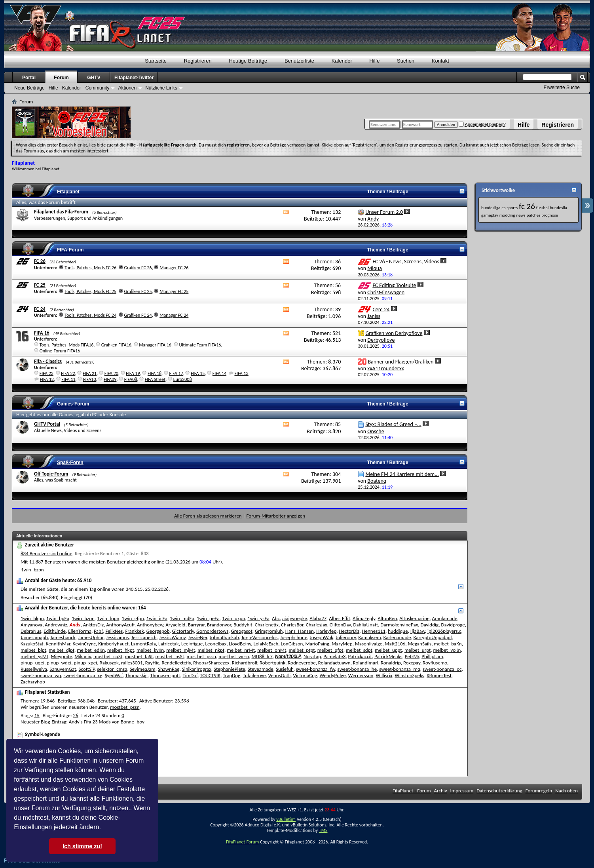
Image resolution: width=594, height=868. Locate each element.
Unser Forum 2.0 (384, 212)
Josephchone (294, 637)
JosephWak (322, 637)
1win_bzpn (32, 570)
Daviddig (429, 625)
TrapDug (232, 675)
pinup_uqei (32, 663)
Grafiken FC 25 (138, 291)
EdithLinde (55, 631)
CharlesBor (292, 625)
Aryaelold (175, 625)
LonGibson (292, 644)
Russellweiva (34, 669)
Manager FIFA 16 (155, 345)
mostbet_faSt (139, 656)
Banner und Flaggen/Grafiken (400, 362)
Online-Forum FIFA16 (60, 351)
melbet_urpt (418, 650)
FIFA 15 (198, 373)
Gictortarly (183, 631)
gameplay (490, 215)
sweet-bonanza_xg (83, 675)
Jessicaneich (144, 637)
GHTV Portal (47, 424)
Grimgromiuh (269, 631)
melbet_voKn (447, 650)
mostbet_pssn (201, 656)
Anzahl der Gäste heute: (50, 580)
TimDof (190, 675)
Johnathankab (224, 637)
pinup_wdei (59, 663)
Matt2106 (395, 644)
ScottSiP (87, 669)
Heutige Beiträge (248, 61)
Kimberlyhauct (113, 644)
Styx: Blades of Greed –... (393, 424)
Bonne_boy (133, 722)
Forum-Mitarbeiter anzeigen (276, 516)
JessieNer (198, 637)
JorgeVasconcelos (260, 637)
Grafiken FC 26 (138, 268)
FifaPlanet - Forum (412, 791)
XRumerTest (439, 675)
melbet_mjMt (181, 650)
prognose (550, 215)
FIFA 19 (133, 373)
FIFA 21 (90, 373)
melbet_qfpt (330, 650)
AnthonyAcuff (120, 625)
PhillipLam (432, 656)
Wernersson (361, 675)
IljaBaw (418, 631)
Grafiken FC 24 (138, 315)
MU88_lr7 (262, 656)
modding (507, 215)
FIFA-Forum (70, 250)
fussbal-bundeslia (552, 208)
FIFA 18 (155, 373)
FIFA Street (155, 379)
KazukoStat (32, 644)
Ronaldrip (391, 663)
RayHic (152, 663)
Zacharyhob (33, 682)
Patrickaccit (360, 656)
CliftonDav (340, 625)
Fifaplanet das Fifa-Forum (61, 212)
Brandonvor (219, 625)
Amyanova (31, 625)
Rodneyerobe (302, 663)
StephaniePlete (230, 669)
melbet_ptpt (302, 650)
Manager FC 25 (174, 291)
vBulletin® (286, 819)
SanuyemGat (63, 669)
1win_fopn (108, 618)
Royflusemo (435, 663)
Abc (276, 618)
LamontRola (143, 644)
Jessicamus (118, 637)
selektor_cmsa (112, 669)
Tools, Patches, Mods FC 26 (90, 268)
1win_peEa (208, 618)
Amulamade (445, 618)
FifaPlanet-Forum (242, 842)
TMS (323, 830)
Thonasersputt (165, 675)
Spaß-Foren (70, 463)
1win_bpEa (58, 618)
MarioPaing (317, 644)
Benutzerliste (299, 61)
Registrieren (558, 125)
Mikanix (83, 656)
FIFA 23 (46, 373)
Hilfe (524, 125)
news (521, 215)
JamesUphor (91, 637)
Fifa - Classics (48, 361)
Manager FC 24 (174, 315)
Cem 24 (381, 309)
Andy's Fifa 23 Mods (90, 722)
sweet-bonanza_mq (399, 669)
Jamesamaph (34, 637)
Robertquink (272, 663)
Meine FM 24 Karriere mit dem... (402, 474)
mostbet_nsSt (170, 656)
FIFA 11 (68, 379)
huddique (398, 631)
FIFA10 (89, 379)
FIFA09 (110, 379)
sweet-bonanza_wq (41, 675)
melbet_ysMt (34, 656)
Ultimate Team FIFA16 (200, 345)
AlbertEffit (340, 618)
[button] (104, 828)
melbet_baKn (448, 644)
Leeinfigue (192, 644)
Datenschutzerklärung (499, 791)
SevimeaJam (143, 669)
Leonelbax (216, 644)
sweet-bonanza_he (357, 669)
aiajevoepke (295, 618)
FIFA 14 (219, 373)
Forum (61, 78)
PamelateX (334, 656)
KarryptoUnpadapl (433, 637)
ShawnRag (169, 669)
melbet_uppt (388, 650)
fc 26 (527, 206)
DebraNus (31, 631)
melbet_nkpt (211, 650)
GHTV (94, 78)
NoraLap (312, 656)
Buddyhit (243, 625)
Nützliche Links (161, 88)
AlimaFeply (364, 618)
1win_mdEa (182, 618)
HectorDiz (349, 631)
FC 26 (40, 261)
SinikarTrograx (197, 669)
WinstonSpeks (410, 675)
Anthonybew (150, 625)
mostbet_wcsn (234, 656)
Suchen (406, 61)
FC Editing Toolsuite (394, 285)
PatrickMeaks (388, 656)
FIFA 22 (68, 373)
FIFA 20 (111, 373)
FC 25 (40, 285)
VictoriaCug (305, 675)
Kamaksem (369, 637)
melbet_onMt (272, 650)
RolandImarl (366, 663)
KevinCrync (84, 644)
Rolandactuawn (334, 663)
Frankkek (134, 631)
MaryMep (342, 644)
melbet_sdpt (359, 650)
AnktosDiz (93, 625)
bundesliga (491, 208)
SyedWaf (114, 675)
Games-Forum (73, 404)
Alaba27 (318, 618)
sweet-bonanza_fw (315, 669)
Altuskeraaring (414, 618)
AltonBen (387, 618)
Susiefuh (285, 669)
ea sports (510, 208)
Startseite (156, 61)
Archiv (441, 791)
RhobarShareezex (211, 663)
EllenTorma (80, 631)
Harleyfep (326, 631)
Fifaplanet (68, 192)
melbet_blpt (33, 650)
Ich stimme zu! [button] (82, 846)
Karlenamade (397, 637)
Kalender (342, 61)
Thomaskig (136, 675)
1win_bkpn (32, 618)
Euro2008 (183, 379)
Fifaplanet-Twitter (134, 78)
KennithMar (58, 644)
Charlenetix (267, 625)
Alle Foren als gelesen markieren (208, 516)
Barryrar (196, 625)
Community (98, 88)
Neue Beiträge (29, 88)
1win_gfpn (133, 618)
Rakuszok (109, 663)
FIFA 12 (47, 379)
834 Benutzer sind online (46, 553)
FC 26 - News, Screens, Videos (406, 262)
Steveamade (261, 669)
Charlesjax (317, 625)
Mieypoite (61, 656)
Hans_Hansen (300, 631)
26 (76, 715)
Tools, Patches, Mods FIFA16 (67, 345)
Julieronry (346, 637)
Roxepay (412, 663)
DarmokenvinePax (399, 625)
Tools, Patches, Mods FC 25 (90, 291)
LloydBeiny (240, 644)
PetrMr (412, 656)
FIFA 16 (42, 333)
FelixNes (114, 631)
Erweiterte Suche (562, 88)
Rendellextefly (176, 663)
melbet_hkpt (121, 650)
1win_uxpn (233, 618)
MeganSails (419, 644)
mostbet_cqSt (108, 656)
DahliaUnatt (365, 625)
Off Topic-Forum (51, 474)
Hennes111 (374, 631)
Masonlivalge (369, 644)
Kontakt (440, 61)
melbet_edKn (91, 650)
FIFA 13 (241, 373)
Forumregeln (539, 791)
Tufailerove (254, 675)
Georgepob (158, 631)
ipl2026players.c (444, 631)
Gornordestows (212, 631)
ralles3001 (132, 663)
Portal (29, 78)
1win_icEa (157, 618)
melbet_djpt (62, 650)
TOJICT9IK (210, 675)
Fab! (98, 631)
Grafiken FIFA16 (116, 345)
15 (37, 715)
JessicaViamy (172, 637)
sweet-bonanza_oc (442, 669)
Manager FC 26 (174, 268)
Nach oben (566, 791)
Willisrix (384, 675)
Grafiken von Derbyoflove (394, 333)
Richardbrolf (245, 663)
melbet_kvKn (150, 650)
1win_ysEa (258, 618)
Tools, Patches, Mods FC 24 (90, 315)
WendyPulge (332, 675)
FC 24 (40, 309)
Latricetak (169, 644)
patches (534, 215)
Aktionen (127, 88)
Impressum (462, 791)
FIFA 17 (176, 373)
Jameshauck (63, 637)
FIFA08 (131, 379)
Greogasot (242, 631)
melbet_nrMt (241, 650)
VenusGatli (280, 675)
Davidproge (453, 625)
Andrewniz (56, 625)
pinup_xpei (86, 663)
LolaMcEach (266, 644)
